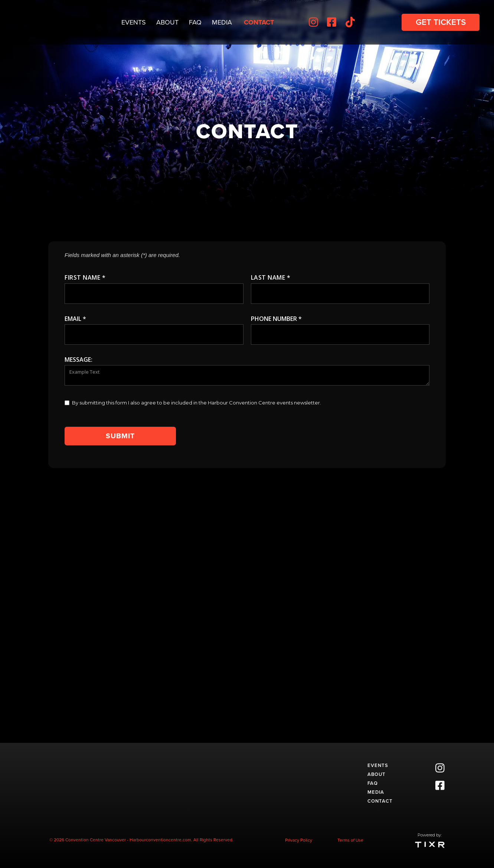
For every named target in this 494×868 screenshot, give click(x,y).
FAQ (195, 22)
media (376, 792)
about (377, 774)
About (167, 22)
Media (222, 22)
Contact (259, 22)
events (378, 765)
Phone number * (276, 319)
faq (373, 783)
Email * (75, 319)
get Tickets (441, 22)
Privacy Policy (299, 840)
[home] (40, 22)
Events (134, 22)
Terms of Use (350, 840)
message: (78, 360)
